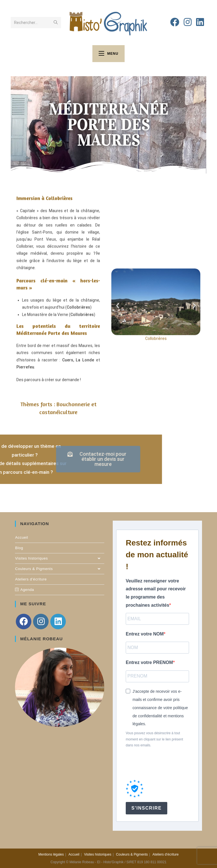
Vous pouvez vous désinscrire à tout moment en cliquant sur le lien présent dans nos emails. (154, 739)
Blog (19, 548)
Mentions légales (51, 854)
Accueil (21, 537)
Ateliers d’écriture (31, 579)
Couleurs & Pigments (60, 569)
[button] (118, 280)
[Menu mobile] (108, 54)
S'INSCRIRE (147, 808)
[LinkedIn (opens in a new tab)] (200, 22)
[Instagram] (41, 622)
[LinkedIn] (58, 622)
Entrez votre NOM (145, 634)
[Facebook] (24, 622)
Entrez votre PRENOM (149, 662)
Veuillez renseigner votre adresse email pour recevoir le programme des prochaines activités (156, 593)
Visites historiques (60, 558)
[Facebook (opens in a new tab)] (175, 22)
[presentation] (169, 764)
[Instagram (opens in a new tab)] (188, 22)
